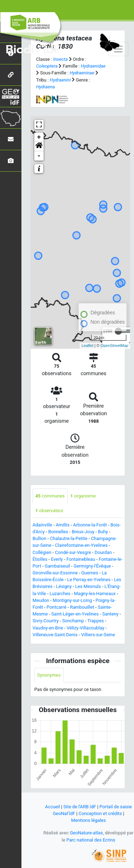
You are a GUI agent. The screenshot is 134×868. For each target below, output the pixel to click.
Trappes (96, 621)
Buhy (103, 532)
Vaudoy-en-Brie (48, 628)
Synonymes (49, 675)
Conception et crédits (100, 813)
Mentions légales (88, 820)
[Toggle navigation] (118, 49)
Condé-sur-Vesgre (73, 552)
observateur (49, 511)
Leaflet (87, 345)
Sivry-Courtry (46, 621)
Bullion (39, 538)
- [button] (39, 156)
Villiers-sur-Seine (98, 635)
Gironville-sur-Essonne (55, 573)
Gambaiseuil (57, 566)
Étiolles (40, 559)
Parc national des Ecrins (91, 840)
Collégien (42, 552)
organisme (83, 496)
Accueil (53, 807)
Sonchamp (73, 621)
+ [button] (39, 137)
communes (50, 496)
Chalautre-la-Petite (69, 538)
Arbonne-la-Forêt (90, 525)
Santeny (110, 614)
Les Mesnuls (88, 586)
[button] (39, 147)
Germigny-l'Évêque (92, 566)
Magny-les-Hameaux (95, 594)
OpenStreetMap (114, 345)
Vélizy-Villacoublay (85, 628)
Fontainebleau (81, 559)
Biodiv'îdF (33, 50)
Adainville (42, 525)
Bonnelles (58, 532)
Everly (57, 559)
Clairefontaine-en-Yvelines (81, 545)
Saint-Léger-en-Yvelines (75, 614)
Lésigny (64, 586)
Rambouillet (82, 607)
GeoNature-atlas (86, 833)
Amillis (63, 525)
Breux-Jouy (83, 532)
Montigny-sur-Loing (73, 600)
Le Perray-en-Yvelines (89, 580)
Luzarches (60, 594)
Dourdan (103, 552)
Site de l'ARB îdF (80, 807)
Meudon (41, 600)
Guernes (90, 573)
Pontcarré (56, 607)
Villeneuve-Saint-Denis (55, 635)
